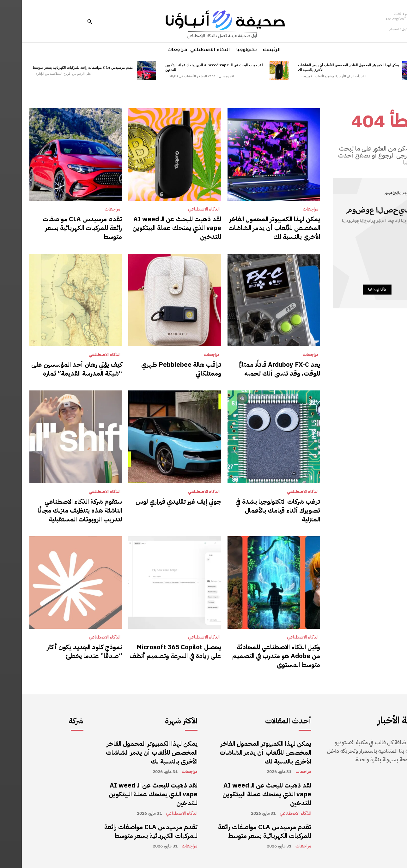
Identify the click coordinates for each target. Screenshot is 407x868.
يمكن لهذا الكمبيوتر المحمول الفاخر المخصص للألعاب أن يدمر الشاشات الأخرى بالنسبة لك (327, 67)
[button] (68, 21)
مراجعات (289, 209)
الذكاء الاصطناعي (182, 209)
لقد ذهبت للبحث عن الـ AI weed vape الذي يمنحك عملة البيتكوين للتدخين (192, 67)
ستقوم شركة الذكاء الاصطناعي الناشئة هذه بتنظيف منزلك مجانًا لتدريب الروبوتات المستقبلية (58, 510)
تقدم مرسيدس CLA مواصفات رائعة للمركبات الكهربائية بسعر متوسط (61, 67)
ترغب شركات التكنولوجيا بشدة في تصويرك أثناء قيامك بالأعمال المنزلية (256, 510)
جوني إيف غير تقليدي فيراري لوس (157, 502)
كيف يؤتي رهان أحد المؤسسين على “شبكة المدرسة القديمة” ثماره (55, 369)
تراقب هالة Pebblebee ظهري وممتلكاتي (159, 369)
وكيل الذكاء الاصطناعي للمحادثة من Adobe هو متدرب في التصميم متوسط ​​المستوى (254, 656)
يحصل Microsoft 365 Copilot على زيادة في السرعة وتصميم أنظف (154, 651)
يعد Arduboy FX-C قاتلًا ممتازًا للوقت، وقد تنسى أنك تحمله (258, 369)
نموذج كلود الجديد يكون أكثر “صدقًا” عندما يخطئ (63, 651)
